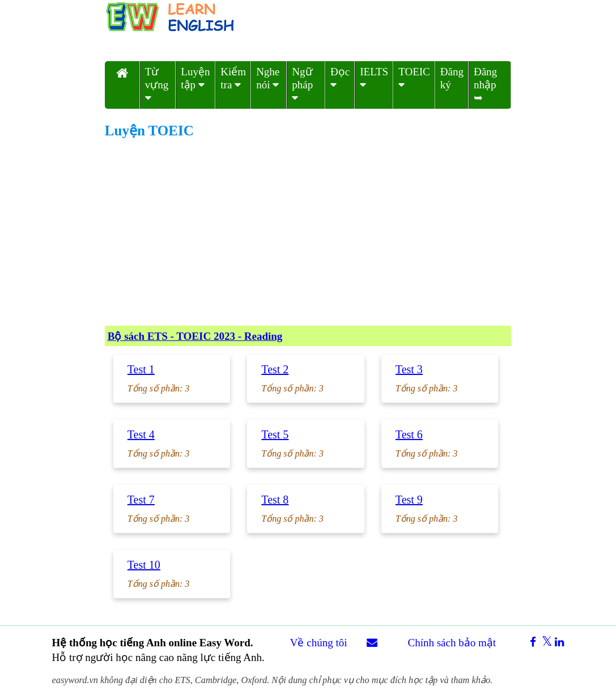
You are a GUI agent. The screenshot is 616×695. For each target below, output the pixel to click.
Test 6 (409, 434)
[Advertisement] (308, 232)
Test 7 (141, 500)
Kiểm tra (233, 78)
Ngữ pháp (302, 84)
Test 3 (409, 369)
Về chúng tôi (319, 643)
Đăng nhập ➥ (485, 85)
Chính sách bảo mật (452, 643)
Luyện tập (195, 78)
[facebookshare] (529, 642)
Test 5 (275, 434)
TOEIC (414, 78)
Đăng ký (452, 78)
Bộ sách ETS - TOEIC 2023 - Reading (195, 336)
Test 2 (275, 369)
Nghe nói (268, 78)
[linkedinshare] (558, 642)
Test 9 (409, 500)
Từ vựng (157, 84)
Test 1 (141, 369)
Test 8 (275, 500)
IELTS (374, 78)
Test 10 (144, 565)
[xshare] (544, 642)
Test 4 (141, 434)
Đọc (340, 78)
